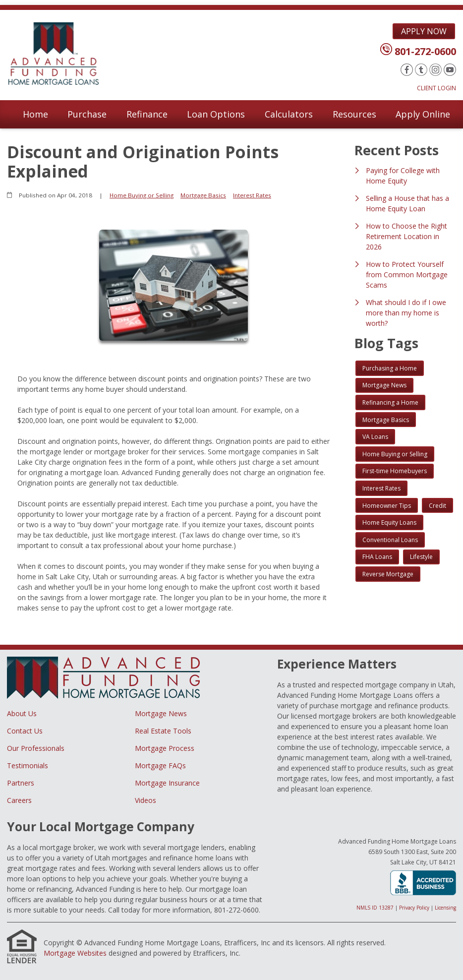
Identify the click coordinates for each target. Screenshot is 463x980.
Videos (145, 800)
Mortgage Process (165, 748)
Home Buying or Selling (142, 195)
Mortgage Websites (75, 953)
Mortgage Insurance (167, 783)
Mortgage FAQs (160, 766)
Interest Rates (252, 195)
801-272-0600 (425, 51)
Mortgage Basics (203, 195)
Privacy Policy (414, 908)
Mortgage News (161, 713)
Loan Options (216, 114)
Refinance (147, 114)
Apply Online (423, 114)
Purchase (87, 114)
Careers (19, 800)
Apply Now (424, 31)
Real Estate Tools (163, 731)
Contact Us (25, 731)
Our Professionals (36, 748)
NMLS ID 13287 (375, 908)
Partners (21, 783)
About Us (22, 713)
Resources (354, 114)
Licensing (445, 908)
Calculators (289, 114)
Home (35, 114)
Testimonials (28, 766)
